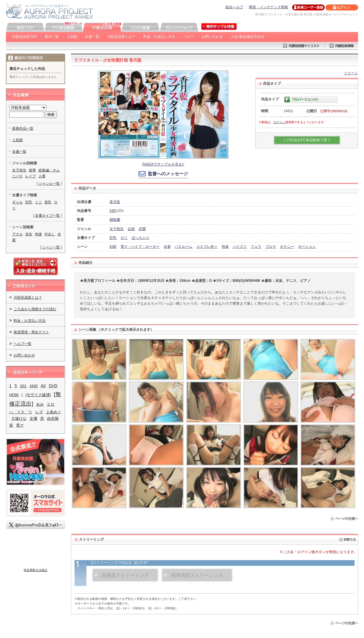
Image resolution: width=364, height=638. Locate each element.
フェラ (256, 247)
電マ (20, 425)
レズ (39, 412)
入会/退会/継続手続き (248, 37)
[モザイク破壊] (38, 395)
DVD (53, 386)
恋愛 (142, 229)
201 (23, 386)
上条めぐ (54, 412)
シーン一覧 (51, 247)
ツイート (351, 73)
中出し (50, 234)
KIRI (113, 211)
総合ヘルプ (234, 7)
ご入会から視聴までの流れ (35, 309)
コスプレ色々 (207, 247)
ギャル (17, 202)
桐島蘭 (115, 220)
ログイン (279, 122)
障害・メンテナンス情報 (268, 7)
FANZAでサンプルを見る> (163, 164)
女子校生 (117, 229)
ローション (307, 247)
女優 (33, 418)
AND (33, 386)
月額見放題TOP (24, 37)
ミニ (38, 202)
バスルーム (183, 247)
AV (43, 386)
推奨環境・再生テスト (31, 332)
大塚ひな (19, 418)
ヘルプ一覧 (22, 344)
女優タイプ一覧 (47, 216)
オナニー (287, 247)
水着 (167, 247)
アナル (17, 234)
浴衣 (29, 234)
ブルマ (271, 247)
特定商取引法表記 (36, 570)
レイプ (30, 176)
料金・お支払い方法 (159, 37)
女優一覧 (92, 37)
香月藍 (115, 202)
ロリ (124, 238)
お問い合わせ (212, 37)
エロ (51, 404)
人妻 (42, 176)
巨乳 (113, 238)
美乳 (48, 202)
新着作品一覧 (23, 128)
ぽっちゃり (141, 238)
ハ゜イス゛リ (21, 412)
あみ (40, 404)
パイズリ (240, 247)
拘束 (225, 247)
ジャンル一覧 (49, 184)
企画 (131, 229)
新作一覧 (52, 37)
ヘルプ (189, 37)
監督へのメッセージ (168, 174)
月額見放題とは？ (121, 37)
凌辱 (32, 170)
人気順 (72, 37)
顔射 (113, 247)
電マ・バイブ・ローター (140, 247)
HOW (14, 395)
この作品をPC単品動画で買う (307, 140)
